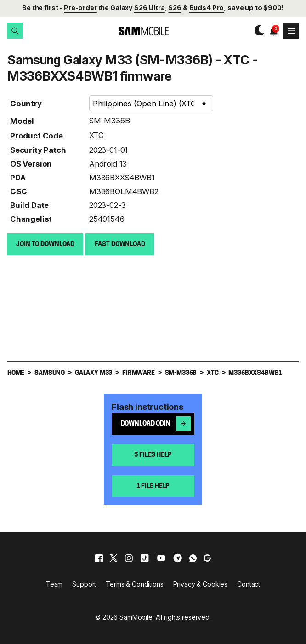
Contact (249, 584)
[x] (113, 558)
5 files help (153, 455)
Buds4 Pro (207, 8)
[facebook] (99, 558)
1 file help (153, 486)
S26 (175, 8)
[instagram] (129, 558)
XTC (96, 135)
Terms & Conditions (134, 584)
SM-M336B (110, 120)
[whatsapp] (193, 558)
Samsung (50, 373)
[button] (15, 31)
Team (54, 584)
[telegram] (178, 558)
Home (16, 373)
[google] (207, 558)
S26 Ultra (150, 8)
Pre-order (80, 8)
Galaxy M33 (93, 373)
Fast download (120, 244)
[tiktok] (145, 558)
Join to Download (45, 244)
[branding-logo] (136, 31)
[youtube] (161, 558)
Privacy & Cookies (201, 584)
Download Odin (156, 423)
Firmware (139, 373)
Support (84, 584)
